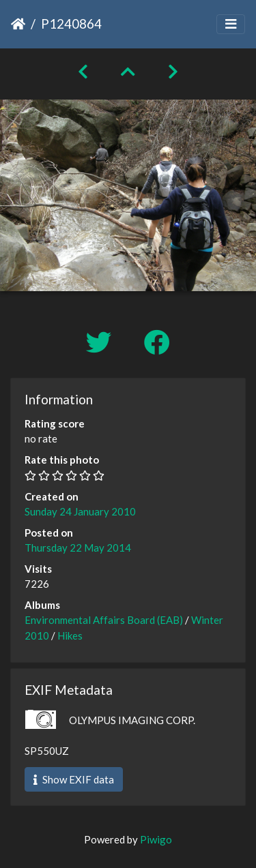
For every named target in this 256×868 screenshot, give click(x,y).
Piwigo (156, 839)
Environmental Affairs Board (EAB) (104, 620)
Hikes (70, 635)
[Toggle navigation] (231, 24)
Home (18, 24)
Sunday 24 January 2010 (80, 511)
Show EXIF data (74, 779)
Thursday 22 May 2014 (78, 548)
